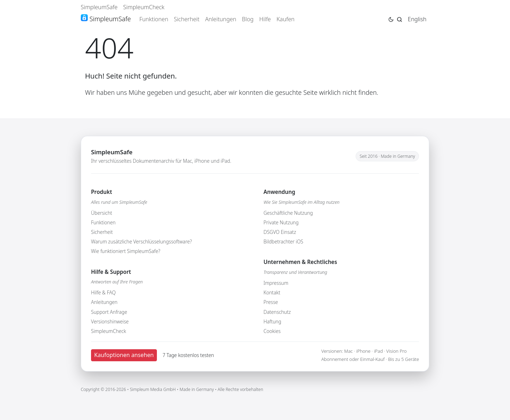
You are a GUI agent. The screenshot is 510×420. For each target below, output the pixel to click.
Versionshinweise (110, 321)
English (417, 19)
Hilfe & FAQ (103, 292)
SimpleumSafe (99, 7)
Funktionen (154, 19)
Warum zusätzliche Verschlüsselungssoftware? (141, 241)
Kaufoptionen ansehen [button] (124, 355)
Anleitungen (221, 19)
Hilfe (265, 19)
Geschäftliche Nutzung (288, 213)
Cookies (272, 331)
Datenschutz (277, 312)
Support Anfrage (109, 312)
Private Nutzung (281, 222)
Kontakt (272, 292)
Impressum (276, 283)
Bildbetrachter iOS (283, 241)
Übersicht (102, 213)
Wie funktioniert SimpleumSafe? (126, 251)
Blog (248, 19)
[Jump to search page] (399, 19)
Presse (271, 302)
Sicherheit (187, 19)
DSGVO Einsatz (280, 232)
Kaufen (286, 19)
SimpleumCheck (144, 7)
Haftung (272, 321)
